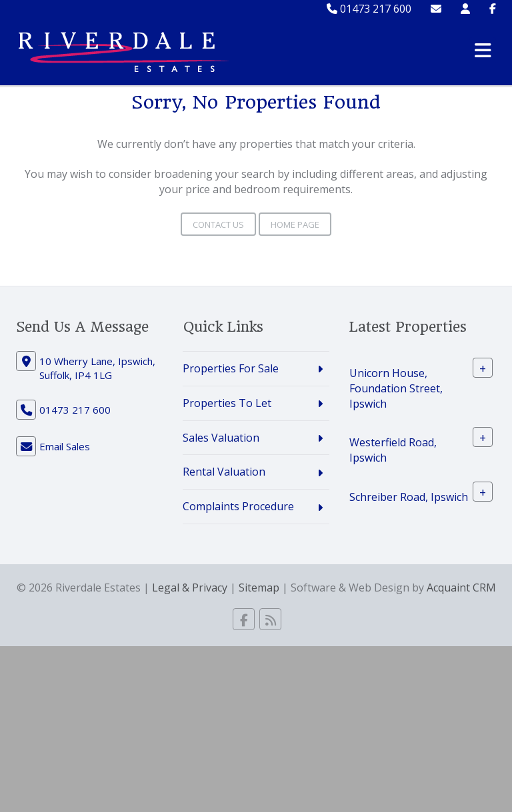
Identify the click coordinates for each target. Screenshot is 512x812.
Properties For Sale (231, 368)
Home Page (295, 224)
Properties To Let (227, 403)
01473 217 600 (369, 9)
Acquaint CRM (461, 588)
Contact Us (218, 224)
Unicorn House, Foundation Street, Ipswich (396, 388)
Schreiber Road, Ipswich (409, 497)
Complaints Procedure (238, 506)
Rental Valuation (224, 472)
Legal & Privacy (190, 588)
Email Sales (65, 446)
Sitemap (259, 588)
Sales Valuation (221, 438)
